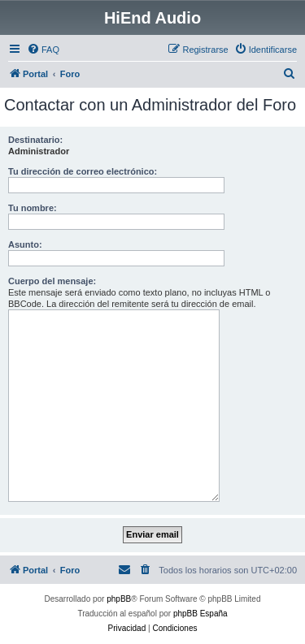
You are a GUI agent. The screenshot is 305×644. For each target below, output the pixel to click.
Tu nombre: (33, 208)
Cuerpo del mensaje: (52, 281)
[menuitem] (43, 50)
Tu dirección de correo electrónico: (83, 171)
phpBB (119, 599)
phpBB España (200, 614)
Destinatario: (35, 140)
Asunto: (25, 244)
